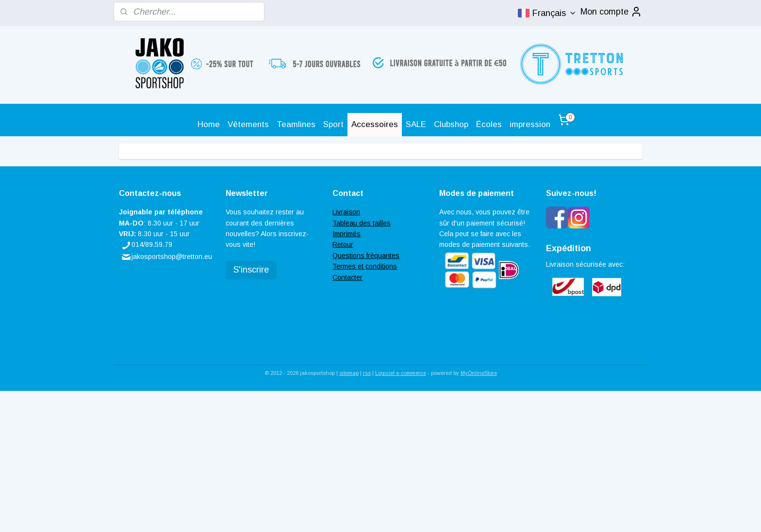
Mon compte (611, 12)
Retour (343, 244)
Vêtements (248, 124)
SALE (416, 124)
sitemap (349, 373)
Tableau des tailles (362, 223)
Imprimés (347, 234)
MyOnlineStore (479, 373)
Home (209, 124)
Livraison (346, 212)
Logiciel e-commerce (401, 373)
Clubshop (451, 124)
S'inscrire (251, 270)
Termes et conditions (365, 266)
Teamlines (296, 124)
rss (367, 373)
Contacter (347, 277)
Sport (333, 124)
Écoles (489, 124)
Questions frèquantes (366, 256)
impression (530, 124)
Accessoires (375, 124)
